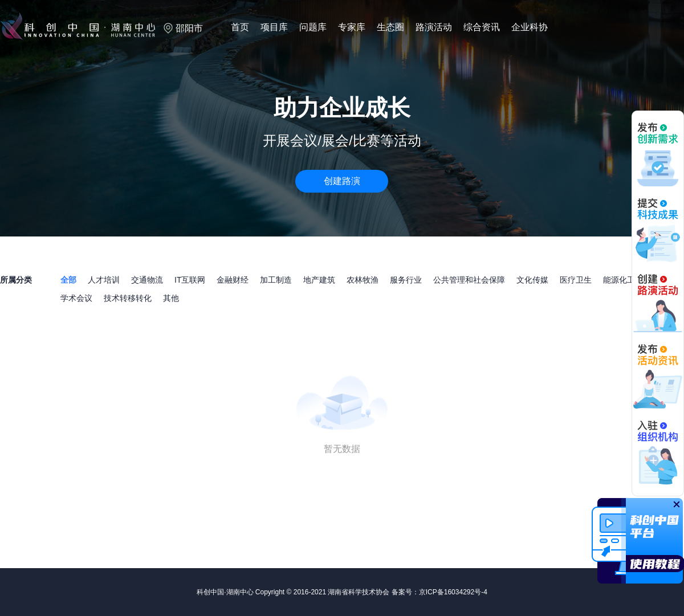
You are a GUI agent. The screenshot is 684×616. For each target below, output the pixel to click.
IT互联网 (190, 280)
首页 (240, 27)
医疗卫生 (576, 280)
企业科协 (530, 27)
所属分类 (16, 280)
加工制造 (276, 280)
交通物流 (147, 280)
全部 (68, 280)
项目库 (274, 27)
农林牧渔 (363, 280)
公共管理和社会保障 (469, 280)
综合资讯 (482, 27)
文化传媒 (532, 280)
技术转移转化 (128, 298)
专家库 (352, 27)
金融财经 (233, 280)
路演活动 (434, 27)
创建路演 (342, 181)
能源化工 (619, 280)
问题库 (313, 27)
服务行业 (406, 280)
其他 (171, 298)
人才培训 (104, 280)
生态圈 (390, 27)
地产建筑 (319, 280)
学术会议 (76, 298)
